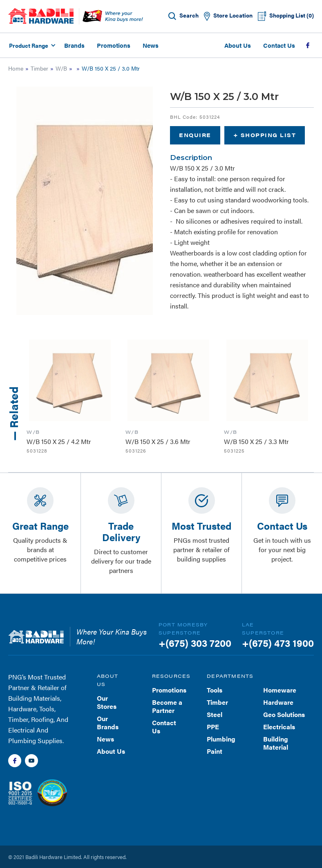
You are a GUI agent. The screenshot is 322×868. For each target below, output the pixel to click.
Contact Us (279, 45)
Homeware (280, 690)
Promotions (114, 45)
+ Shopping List (265, 135)
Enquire (195, 135)
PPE (213, 727)
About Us (238, 45)
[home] (41, 16)
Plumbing (221, 739)
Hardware (278, 702)
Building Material (276, 743)
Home (16, 68)
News (151, 45)
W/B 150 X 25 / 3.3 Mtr (256, 441)
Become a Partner (167, 706)
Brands (74, 45)
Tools (215, 690)
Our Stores (107, 702)
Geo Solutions (284, 714)
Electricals (279, 727)
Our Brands (108, 723)
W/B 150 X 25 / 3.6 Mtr (158, 441)
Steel (215, 714)
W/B (61, 68)
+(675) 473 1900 (278, 643)
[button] (31, 45)
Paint (215, 751)
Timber (39, 68)
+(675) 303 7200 (195, 643)
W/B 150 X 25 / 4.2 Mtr (59, 441)
